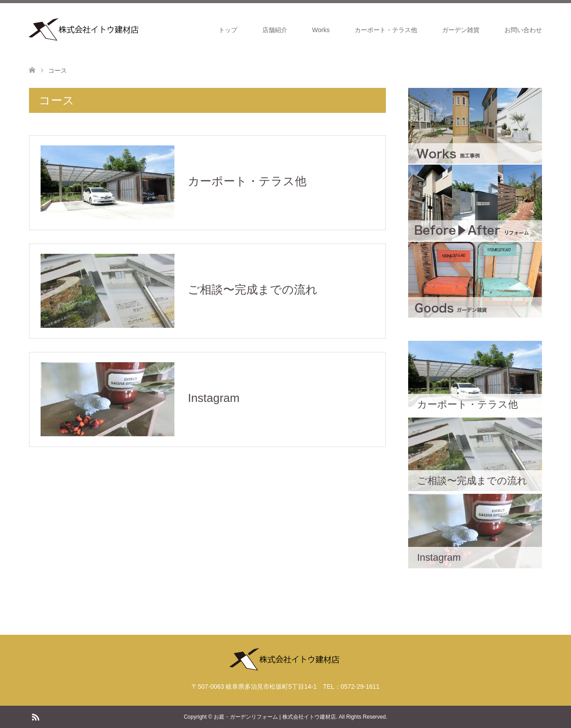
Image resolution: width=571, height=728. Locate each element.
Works (321, 30)
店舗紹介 (275, 30)
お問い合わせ (523, 30)
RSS (35, 716)
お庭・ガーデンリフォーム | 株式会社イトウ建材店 (275, 717)
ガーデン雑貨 (461, 30)
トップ (228, 30)
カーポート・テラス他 (386, 30)
